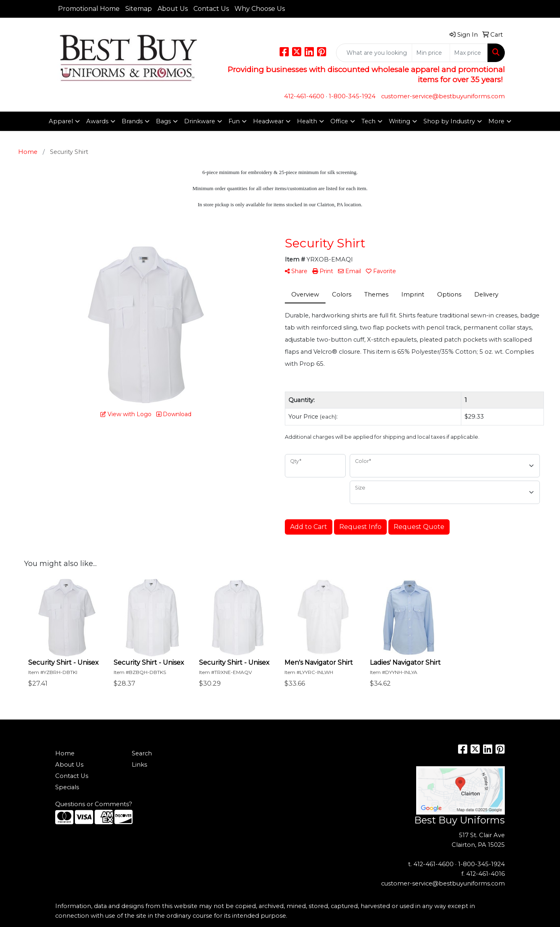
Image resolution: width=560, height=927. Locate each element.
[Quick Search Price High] (469, 53)
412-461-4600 (304, 96)
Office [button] (339, 121)
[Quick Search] (374, 53)
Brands (132, 121)
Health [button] (307, 121)
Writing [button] (399, 121)
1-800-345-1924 (352, 96)
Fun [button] (234, 121)
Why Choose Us (260, 9)
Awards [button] (97, 121)
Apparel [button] (61, 121)
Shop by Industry (449, 121)
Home (65, 753)
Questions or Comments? (94, 804)
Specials (67, 787)
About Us (173, 9)
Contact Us (211, 9)
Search (142, 753)
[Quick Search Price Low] (431, 53)
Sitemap (139, 9)
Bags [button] (163, 121)
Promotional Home (89, 9)
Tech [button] (368, 121)
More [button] (496, 121)
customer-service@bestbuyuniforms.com (443, 96)
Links (139, 765)
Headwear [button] (268, 121)
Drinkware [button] (200, 121)
